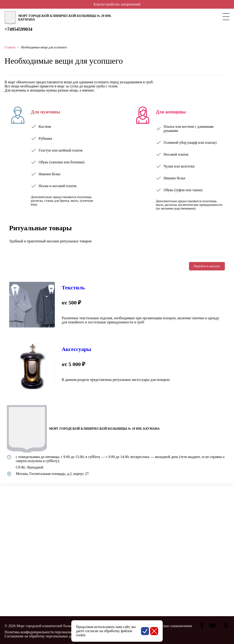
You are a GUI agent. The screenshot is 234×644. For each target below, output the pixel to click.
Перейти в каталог (207, 266)
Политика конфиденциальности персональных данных (47, 632)
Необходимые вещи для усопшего (44, 47)
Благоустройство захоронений (117, 4)
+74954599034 (18, 29)
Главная (10, 47)
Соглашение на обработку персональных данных (43, 636)
